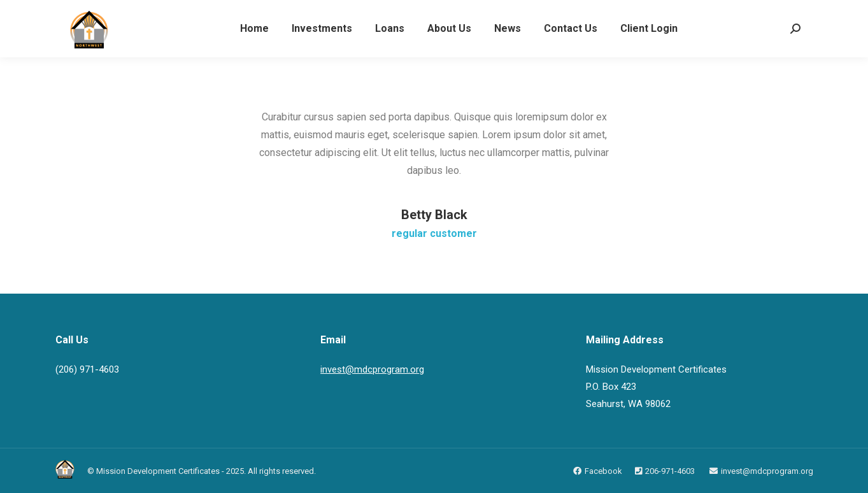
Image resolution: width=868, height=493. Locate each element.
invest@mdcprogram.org (372, 369)
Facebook (603, 471)
